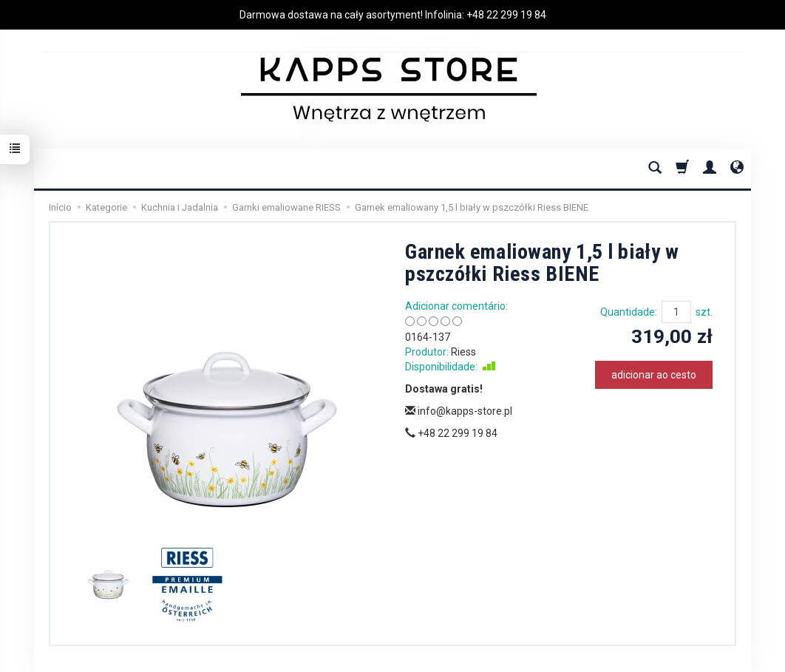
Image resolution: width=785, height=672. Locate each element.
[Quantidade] (676, 312)
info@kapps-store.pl (459, 411)
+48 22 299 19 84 (506, 15)
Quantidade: (629, 312)
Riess (463, 352)
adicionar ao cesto (654, 375)
